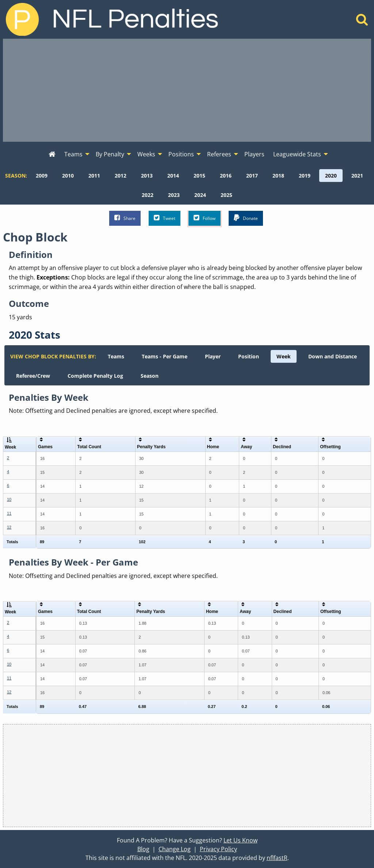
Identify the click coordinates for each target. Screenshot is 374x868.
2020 (331, 176)
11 (9, 513)
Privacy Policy (218, 849)
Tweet (165, 218)
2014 (173, 176)
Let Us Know (241, 840)
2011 (94, 176)
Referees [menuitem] (219, 154)
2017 (252, 176)
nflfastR (277, 858)
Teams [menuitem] (73, 154)
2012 (121, 176)
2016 (226, 176)
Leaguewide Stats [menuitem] (297, 154)
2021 (357, 176)
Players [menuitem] (254, 154)
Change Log (175, 849)
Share (125, 218)
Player (213, 356)
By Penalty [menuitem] (110, 154)
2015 (199, 176)
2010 (68, 176)
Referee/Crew (33, 376)
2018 (278, 176)
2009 (42, 176)
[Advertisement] (187, 90)
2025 (226, 195)
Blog (143, 849)
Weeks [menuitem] (146, 154)
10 (9, 499)
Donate (246, 218)
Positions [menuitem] (181, 154)
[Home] (362, 22)
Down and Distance (333, 356)
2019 (305, 176)
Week (284, 356)
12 (9, 527)
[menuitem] (52, 155)
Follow (205, 218)
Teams (116, 356)
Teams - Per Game (165, 356)
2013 (147, 176)
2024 (200, 195)
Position (249, 356)
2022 (148, 195)
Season (150, 376)
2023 (174, 195)
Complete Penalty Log (95, 376)
